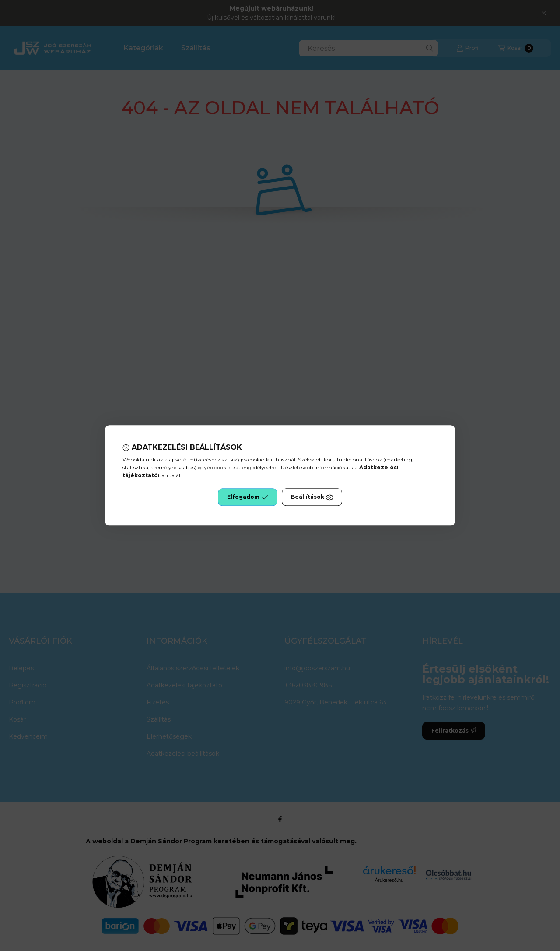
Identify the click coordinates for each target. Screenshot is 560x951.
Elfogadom (248, 497)
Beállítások (312, 497)
